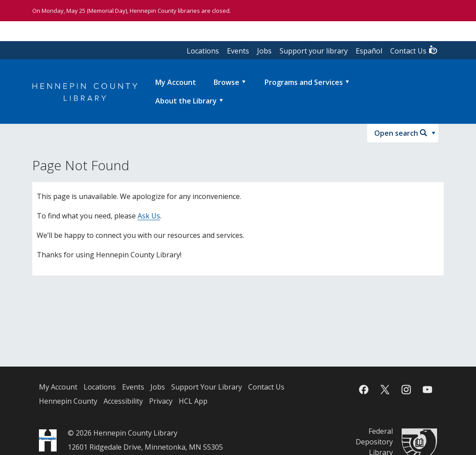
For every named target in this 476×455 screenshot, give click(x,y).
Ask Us (149, 216)
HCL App (193, 401)
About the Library (186, 101)
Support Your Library (207, 387)
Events (238, 51)
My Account (58, 387)
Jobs (264, 51)
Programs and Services (304, 82)
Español (369, 51)
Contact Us (414, 50)
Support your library (314, 51)
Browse (226, 82)
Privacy (161, 401)
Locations (203, 51)
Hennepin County (68, 401)
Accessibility (123, 401)
